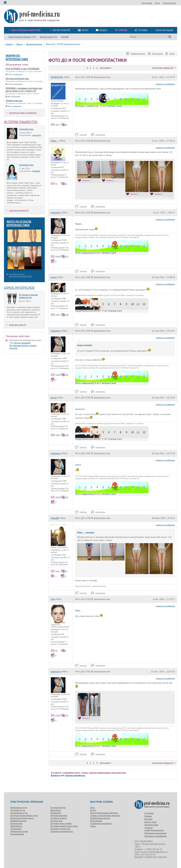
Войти (170, 54)
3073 (55, 125)
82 (54, 184)
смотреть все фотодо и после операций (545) (19, 275)
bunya (54, 277)
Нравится (84, 180)
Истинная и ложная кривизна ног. (28, 296)
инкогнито (37, 135)
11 (64, 184)
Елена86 (55, 518)
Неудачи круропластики (17, 78)
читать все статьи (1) (16, 325)
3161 (55, 571)
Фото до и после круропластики (19, 223)
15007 (56, 256)
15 (64, 125)
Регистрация (163, 3)
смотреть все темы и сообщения (22, 113)
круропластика (26, 129)
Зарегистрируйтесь (75, 775)
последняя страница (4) (163, 68)
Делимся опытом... (15, 101)
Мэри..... (55, 141)
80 (54, 650)
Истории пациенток (21, 122)
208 (65, 315)
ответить (81, 135)
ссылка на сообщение (165, 84)
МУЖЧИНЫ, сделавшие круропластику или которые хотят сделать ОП (24, 90)
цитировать (98, 135)
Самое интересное (19, 287)
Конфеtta (36, 171)
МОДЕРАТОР (57, 77)
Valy (53, 599)
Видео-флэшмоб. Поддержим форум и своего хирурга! (23, 346)
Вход (173, 3)
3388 (55, 315)
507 (65, 256)
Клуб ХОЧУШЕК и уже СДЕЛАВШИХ (22, 69)
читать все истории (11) (18, 210)
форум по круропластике (17, 57)
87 (64, 571)
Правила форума (136, 54)
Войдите (55, 775)
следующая (105, 68)
